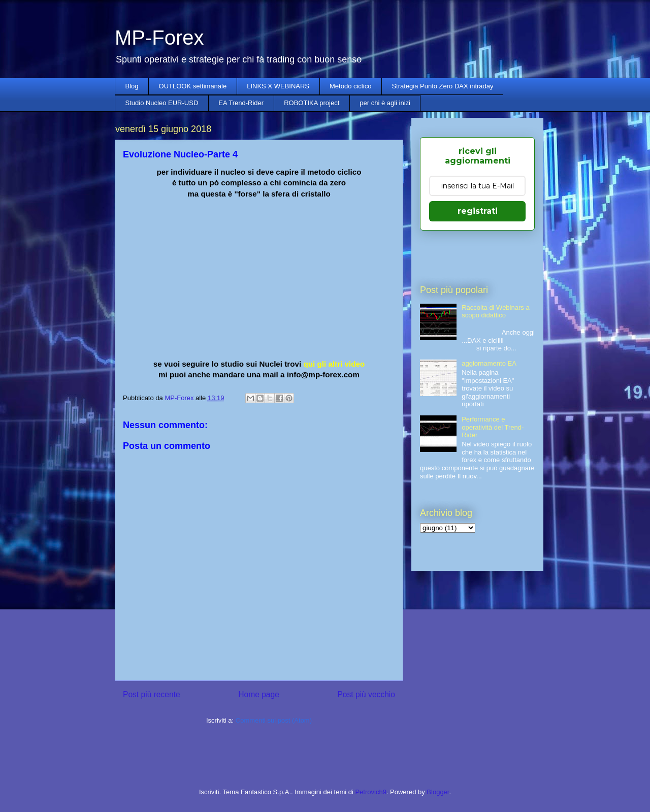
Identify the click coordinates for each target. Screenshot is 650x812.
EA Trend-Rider (241, 103)
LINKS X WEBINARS (278, 86)
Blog (132, 86)
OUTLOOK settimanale (193, 86)
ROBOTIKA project (312, 103)
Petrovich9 (370, 792)
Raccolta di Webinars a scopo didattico (495, 312)
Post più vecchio (366, 694)
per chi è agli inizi (385, 103)
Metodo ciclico (350, 86)
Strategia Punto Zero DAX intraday (442, 86)
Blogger (438, 792)
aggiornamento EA (489, 363)
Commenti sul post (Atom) (274, 720)
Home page (259, 694)
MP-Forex (159, 38)
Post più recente (152, 694)
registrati (478, 211)
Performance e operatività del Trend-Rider (493, 427)
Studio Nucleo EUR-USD (162, 103)
